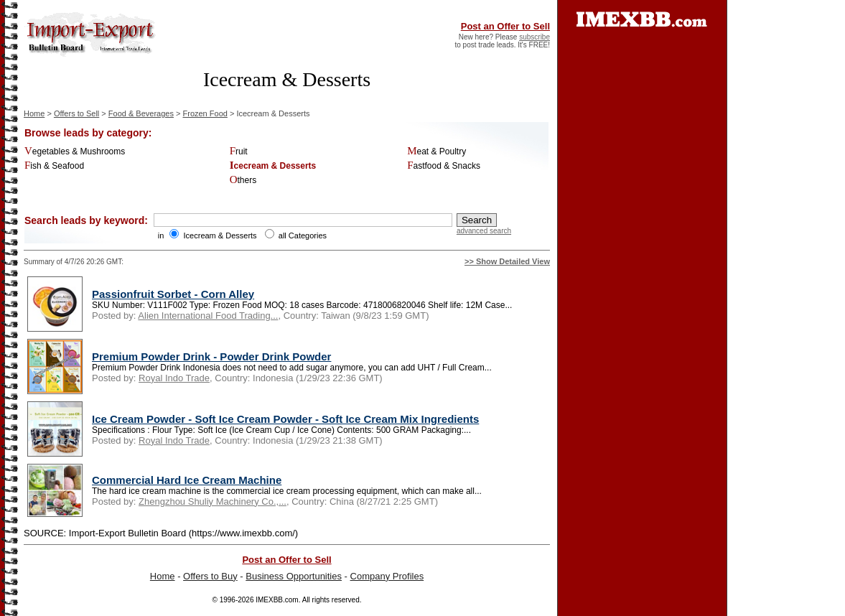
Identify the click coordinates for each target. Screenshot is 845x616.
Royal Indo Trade (174, 378)
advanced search (484, 231)
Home (34, 113)
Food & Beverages (141, 113)
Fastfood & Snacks (444, 166)
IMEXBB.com (277, 600)
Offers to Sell (76, 113)
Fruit (239, 151)
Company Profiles (387, 576)
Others (243, 180)
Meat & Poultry (436, 151)
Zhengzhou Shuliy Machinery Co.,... (213, 501)
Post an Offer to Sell (505, 26)
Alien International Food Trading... (208, 316)
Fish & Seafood (54, 166)
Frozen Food (205, 113)
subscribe (534, 37)
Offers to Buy (210, 576)
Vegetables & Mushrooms (75, 151)
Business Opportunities (294, 576)
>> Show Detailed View (507, 261)
